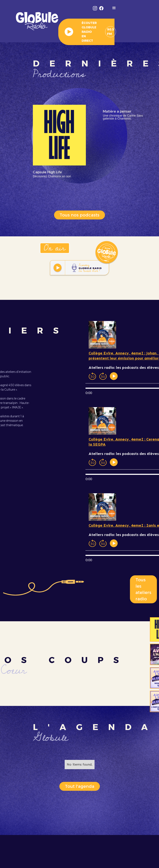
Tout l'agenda (80, 786)
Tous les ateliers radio (143, 589)
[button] (114, 8)
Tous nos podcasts (79, 215)
